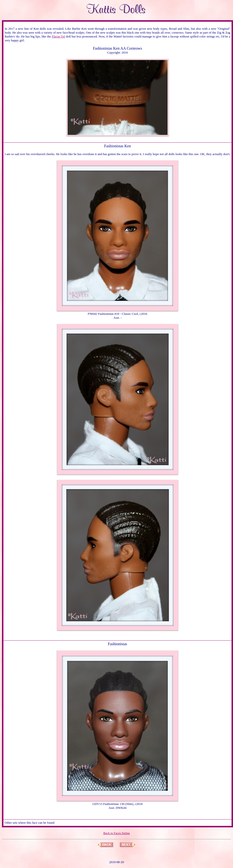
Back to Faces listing (117, 833)
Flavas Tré (58, 36)
